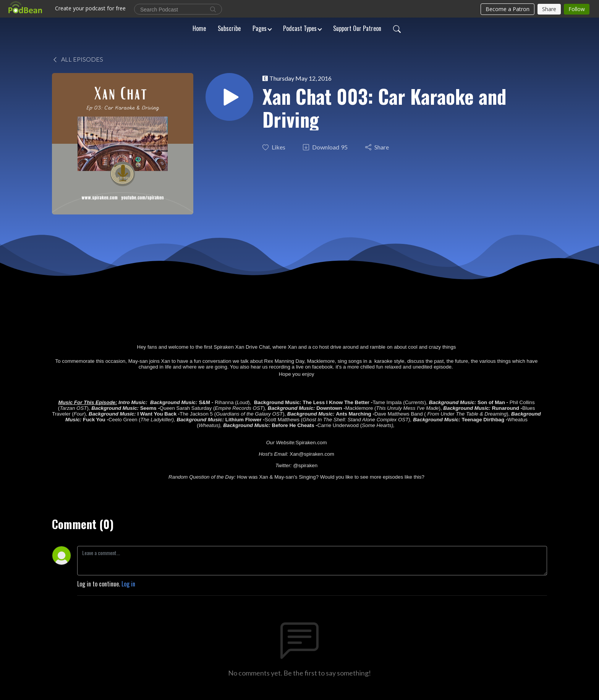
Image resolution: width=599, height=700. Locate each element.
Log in (128, 584)
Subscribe (229, 28)
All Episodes (78, 59)
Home (199, 28)
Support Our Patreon (357, 28)
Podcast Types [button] (300, 28)
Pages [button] (260, 28)
